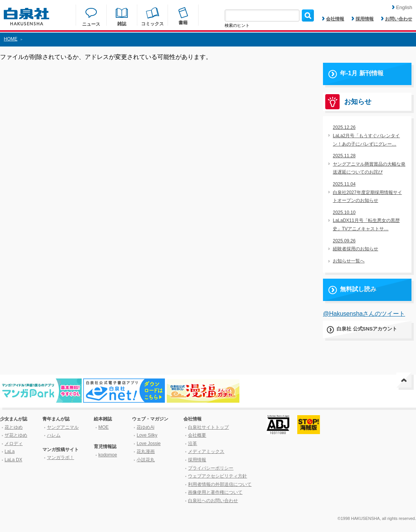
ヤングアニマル (63, 427)
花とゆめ (14, 427)
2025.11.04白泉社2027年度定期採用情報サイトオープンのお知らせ (367, 192)
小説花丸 (146, 460)
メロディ (14, 444)
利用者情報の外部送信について (220, 484)
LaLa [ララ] (10, 451)
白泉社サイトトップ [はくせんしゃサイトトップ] (208, 427)
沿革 (192, 444)
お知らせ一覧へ (349, 261)
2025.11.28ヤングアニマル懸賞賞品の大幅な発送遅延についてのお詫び (369, 164)
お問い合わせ (397, 19)
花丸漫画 (146, 451)
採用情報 (363, 19)
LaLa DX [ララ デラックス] (13, 460)
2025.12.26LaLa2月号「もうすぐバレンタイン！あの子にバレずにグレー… (366, 136)
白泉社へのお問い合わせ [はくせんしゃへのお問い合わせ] (213, 501)
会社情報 (333, 19)
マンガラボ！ (61, 458)
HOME (11, 39)
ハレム (54, 435)
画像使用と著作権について (215, 492)
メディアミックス (206, 451)
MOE (103, 427)
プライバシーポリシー (211, 468)
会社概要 (197, 435)
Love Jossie (148, 444)
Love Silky (147, 435)
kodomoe (108, 455)
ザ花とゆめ (16, 435)
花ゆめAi (145, 427)
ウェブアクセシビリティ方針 (217, 476)
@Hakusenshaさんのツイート (364, 314)
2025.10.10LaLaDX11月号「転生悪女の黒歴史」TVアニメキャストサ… (366, 221)
